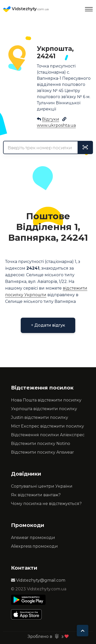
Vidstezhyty (26, 9)
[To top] (83, 631)
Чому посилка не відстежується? (46, 504)
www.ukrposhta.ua (56, 125)
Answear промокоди (33, 538)
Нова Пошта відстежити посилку (46, 400)
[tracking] (85, 147)
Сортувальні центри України (42, 486)
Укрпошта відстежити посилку (44, 409)
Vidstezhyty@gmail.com (38, 580)
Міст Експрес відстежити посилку (47, 426)
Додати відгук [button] (48, 325)
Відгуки (51, 119)
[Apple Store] (28, 614)
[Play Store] (28, 600)
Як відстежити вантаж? (36, 495)
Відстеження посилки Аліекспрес (48, 435)
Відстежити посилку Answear (42, 452)
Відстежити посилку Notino (41, 444)
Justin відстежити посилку (40, 417)
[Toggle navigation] (89, 9)
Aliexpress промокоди (34, 546)
